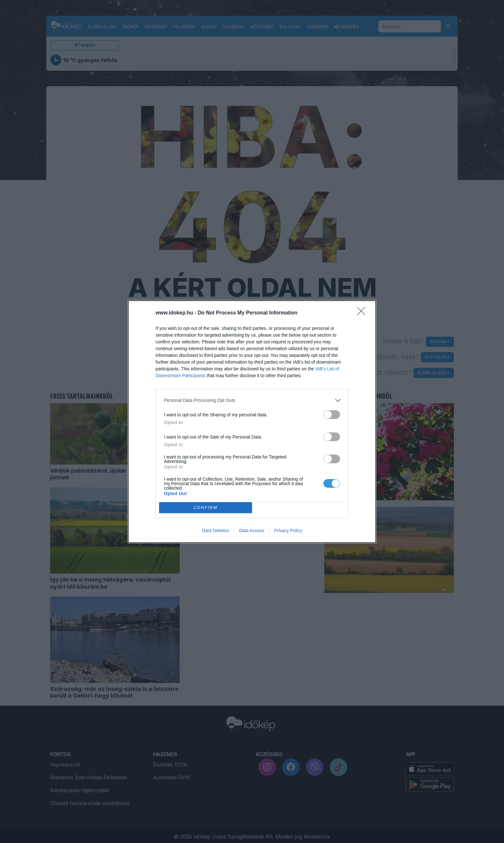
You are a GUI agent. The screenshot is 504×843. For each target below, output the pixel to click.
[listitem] (252, 400)
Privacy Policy (288, 530)
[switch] (332, 415)
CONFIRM (206, 508)
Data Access (252, 530)
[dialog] (252, 422)
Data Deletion (216, 530)
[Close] (363, 313)
